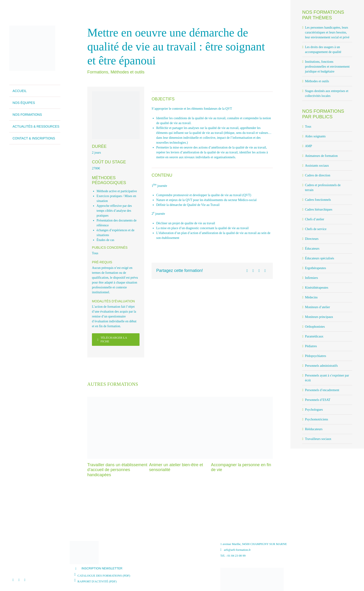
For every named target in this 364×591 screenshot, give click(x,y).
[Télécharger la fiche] (116, 340)
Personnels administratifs (321, 366)
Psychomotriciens (317, 419)
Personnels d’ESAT (318, 400)
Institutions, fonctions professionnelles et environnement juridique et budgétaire (327, 67)
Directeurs (312, 239)
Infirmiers (312, 278)
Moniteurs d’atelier (318, 307)
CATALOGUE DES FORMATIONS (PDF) (104, 576)
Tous (95, 253)
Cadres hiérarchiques (319, 210)
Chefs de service (316, 229)
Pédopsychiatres (316, 356)
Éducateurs (312, 249)
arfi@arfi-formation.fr (236, 550)
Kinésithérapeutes (317, 288)
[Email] (265, 271)
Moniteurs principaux (319, 317)
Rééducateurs (314, 429)
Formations (98, 72)
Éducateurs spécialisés (320, 258)
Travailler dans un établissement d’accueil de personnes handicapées (117, 470)
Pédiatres (311, 346)
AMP (309, 146)
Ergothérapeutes (316, 268)
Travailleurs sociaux (318, 439)
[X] (253, 271)
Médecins (311, 297)
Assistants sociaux (317, 166)
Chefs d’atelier (315, 219)
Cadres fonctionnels (318, 200)
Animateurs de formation (321, 156)
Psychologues (314, 410)
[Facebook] (247, 271)
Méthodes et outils (127, 72)
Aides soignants (315, 136)
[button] (144, 568)
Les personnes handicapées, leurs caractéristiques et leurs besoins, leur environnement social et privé (327, 32)
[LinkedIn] (259, 271)
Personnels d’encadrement (322, 390)
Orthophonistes (315, 327)
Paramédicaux (314, 336)
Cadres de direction (318, 175)
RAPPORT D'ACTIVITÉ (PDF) (97, 581)
